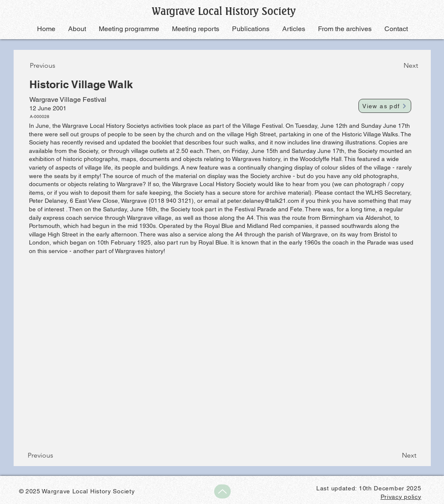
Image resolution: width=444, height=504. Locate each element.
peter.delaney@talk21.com (263, 201)
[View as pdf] (385, 106)
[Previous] (58, 66)
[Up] (222, 491)
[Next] (397, 66)
